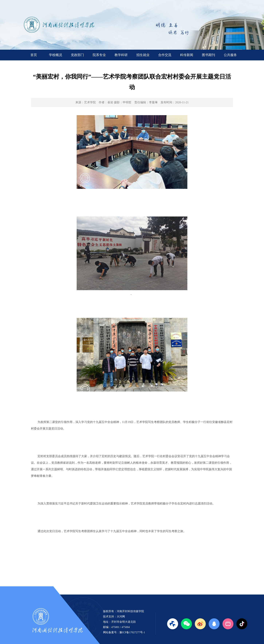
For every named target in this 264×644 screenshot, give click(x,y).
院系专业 (99, 55)
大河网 (121, 617)
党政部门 (77, 55)
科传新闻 (187, 55)
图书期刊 (208, 55)
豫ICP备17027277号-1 (132, 632)
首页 (34, 55)
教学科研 (121, 55)
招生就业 (143, 55)
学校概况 (56, 55)
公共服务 (230, 55)
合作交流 (165, 55)
